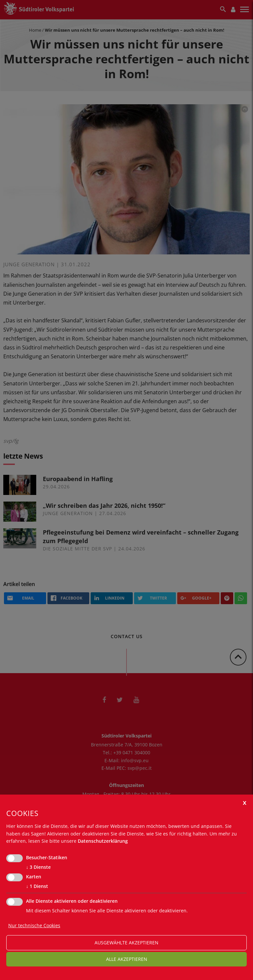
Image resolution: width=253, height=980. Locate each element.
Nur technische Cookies (34, 925)
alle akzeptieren (127, 959)
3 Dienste (38, 867)
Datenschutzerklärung (103, 841)
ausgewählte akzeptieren (126, 943)
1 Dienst (37, 886)
